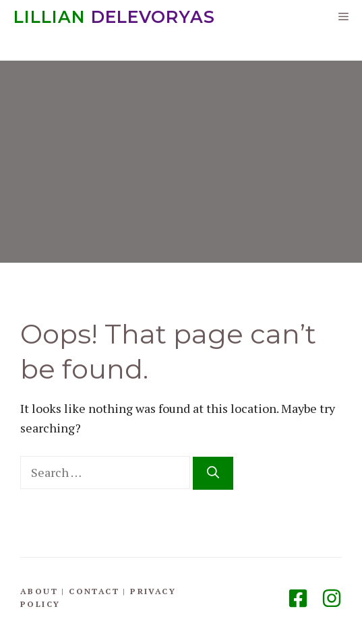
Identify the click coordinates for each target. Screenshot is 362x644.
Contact (94, 591)
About (39, 591)
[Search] (213, 473)
